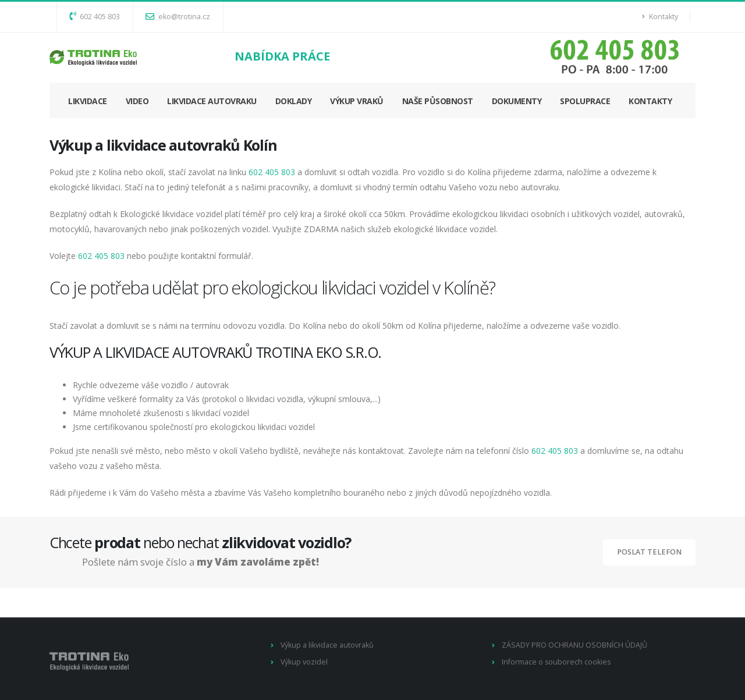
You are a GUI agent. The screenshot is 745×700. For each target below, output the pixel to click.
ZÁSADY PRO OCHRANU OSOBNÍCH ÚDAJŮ (574, 645)
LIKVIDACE (88, 101)
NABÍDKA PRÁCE (282, 56)
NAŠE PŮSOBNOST (438, 101)
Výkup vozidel (304, 662)
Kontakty (660, 17)
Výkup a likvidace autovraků (327, 645)
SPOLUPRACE (585, 101)
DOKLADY (294, 101)
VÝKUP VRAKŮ (357, 101)
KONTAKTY (650, 101)
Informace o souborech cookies (557, 662)
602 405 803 (95, 17)
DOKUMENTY (517, 101)
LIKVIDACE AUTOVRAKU (212, 101)
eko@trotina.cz (178, 17)
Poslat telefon (649, 552)
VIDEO (137, 101)
